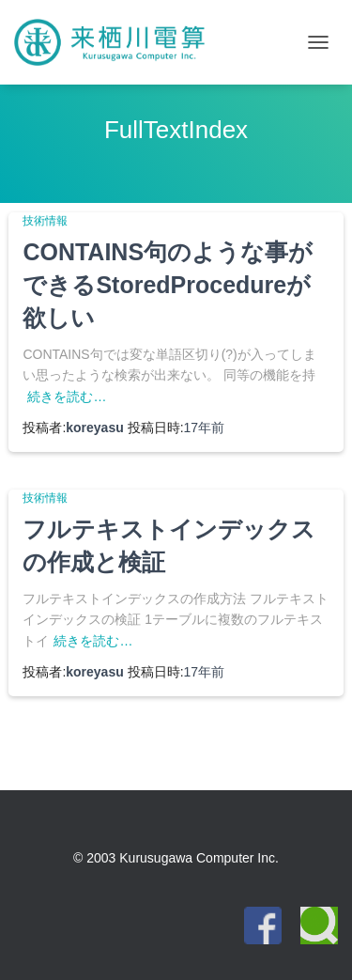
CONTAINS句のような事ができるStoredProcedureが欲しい (168, 285)
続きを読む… (67, 397)
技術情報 (45, 221)
